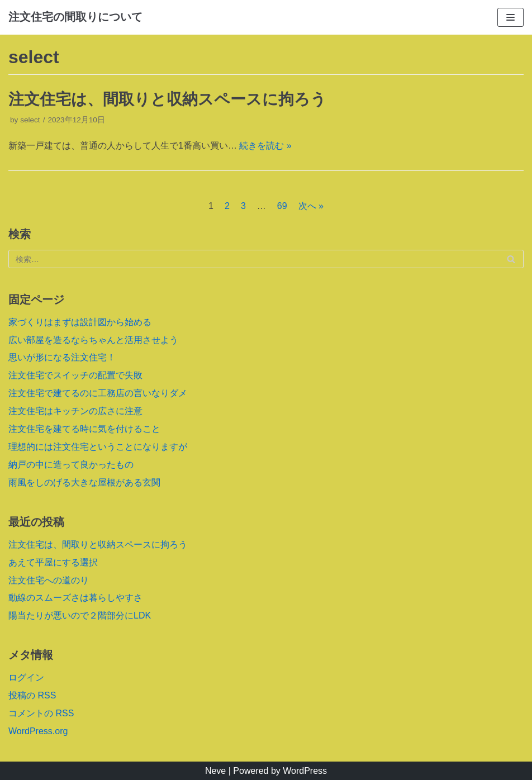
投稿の (32, 695)
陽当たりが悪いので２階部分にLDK (80, 615)
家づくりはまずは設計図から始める (80, 322)
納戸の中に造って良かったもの (71, 465)
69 (282, 206)
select (30, 120)
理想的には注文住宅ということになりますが (98, 447)
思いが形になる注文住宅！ (62, 357)
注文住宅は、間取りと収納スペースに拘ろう (167, 99)
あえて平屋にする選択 (53, 562)
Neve (215, 771)
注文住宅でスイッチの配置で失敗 (75, 375)
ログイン (26, 677)
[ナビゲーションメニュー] (510, 17)
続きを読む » (265, 146)
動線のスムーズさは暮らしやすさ (75, 598)
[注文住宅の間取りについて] (75, 17)
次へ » (311, 206)
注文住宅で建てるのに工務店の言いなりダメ (98, 393)
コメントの (41, 713)
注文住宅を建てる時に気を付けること (84, 429)
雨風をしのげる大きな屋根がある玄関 (84, 482)
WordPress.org (38, 731)
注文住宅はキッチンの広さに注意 (75, 411)
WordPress (305, 771)
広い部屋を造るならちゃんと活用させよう (93, 340)
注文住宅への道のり (49, 580)
